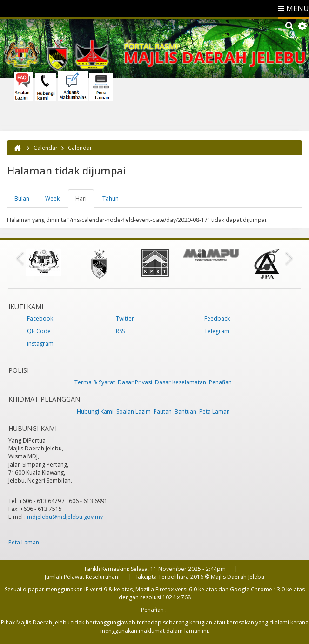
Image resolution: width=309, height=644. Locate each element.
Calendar (46, 148)
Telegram (217, 331)
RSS (120, 331)
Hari (85, 201)
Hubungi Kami (95, 412)
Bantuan (185, 412)
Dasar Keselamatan (181, 382)
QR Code (39, 331)
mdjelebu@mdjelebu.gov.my (65, 517)
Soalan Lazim (134, 412)
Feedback (217, 319)
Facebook (40, 319)
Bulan (22, 198)
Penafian (220, 382)
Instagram (40, 344)
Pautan (163, 412)
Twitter (125, 319)
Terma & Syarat (95, 382)
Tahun (111, 198)
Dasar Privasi (135, 382)
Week (52, 198)
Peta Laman (215, 412)
